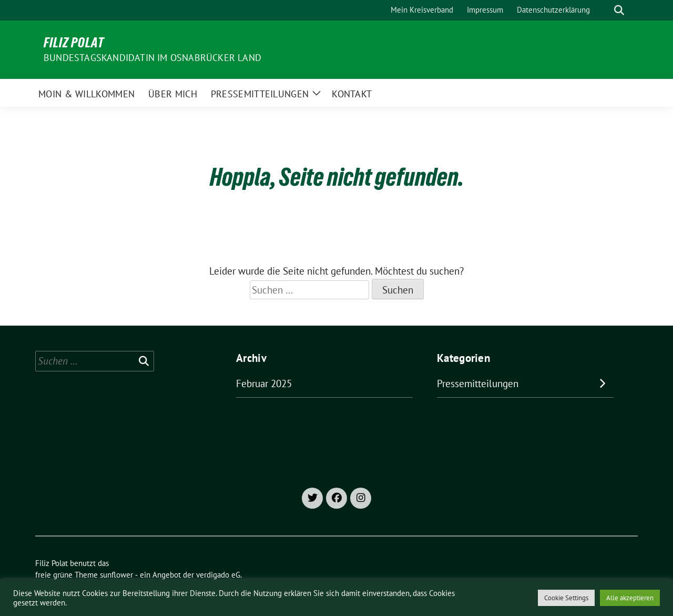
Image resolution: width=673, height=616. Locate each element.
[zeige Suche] (619, 10)
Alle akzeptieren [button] (630, 598)
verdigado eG (218, 575)
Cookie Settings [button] (566, 598)
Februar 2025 (264, 383)
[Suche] (604, 10)
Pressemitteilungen (478, 383)
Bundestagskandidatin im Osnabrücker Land (152, 58)
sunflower (116, 575)
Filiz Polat (74, 43)
